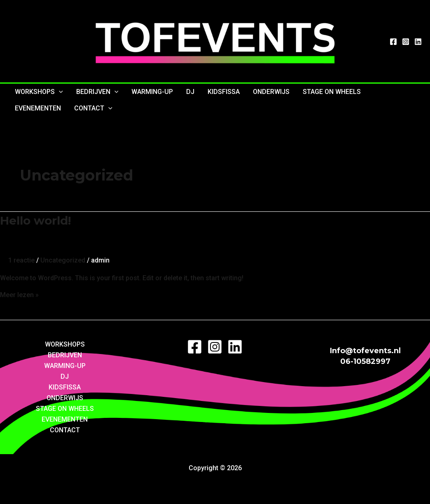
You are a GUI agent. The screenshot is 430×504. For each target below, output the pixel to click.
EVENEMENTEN (38, 108)
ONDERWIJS (271, 92)
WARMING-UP (152, 92)
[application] (59, 92)
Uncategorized (63, 260)
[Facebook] (393, 42)
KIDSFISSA (224, 92)
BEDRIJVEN (97, 92)
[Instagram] (406, 42)
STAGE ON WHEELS (332, 92)
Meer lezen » (19, 295)
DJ (190, 92)
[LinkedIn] (418, 42)
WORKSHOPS (39, 92)
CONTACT (93, 108)
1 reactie (21, 260)
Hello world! (35, 220)
